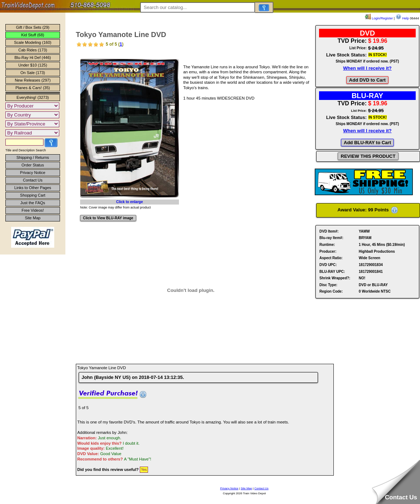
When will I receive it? (367, 68)
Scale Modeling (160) (33, 42)
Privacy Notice (33, 173)
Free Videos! (33, 210)
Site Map (33, 218)
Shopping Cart (33, 195)
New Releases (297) (33, 80)
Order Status (33, 165)
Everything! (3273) (33, 97)
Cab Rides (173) (33, 50)
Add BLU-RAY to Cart (367, 143)
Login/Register (379, 18)
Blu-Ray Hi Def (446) (33, 58)
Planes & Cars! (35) (33, 88)
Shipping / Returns (33, 157)
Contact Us (33, 180)
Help (402, 18)
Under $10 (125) (33, 65)
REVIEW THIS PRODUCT (368, 156)
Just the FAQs (33, 203)
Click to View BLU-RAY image (108, 218)
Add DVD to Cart (368, 80)
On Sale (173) (33, 73)
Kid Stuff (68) (33, 35)
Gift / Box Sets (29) (33, 27)
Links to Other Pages (33, 188)
